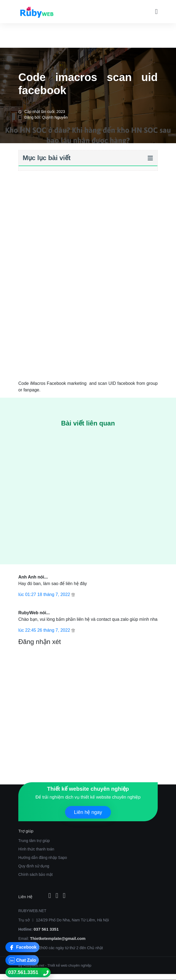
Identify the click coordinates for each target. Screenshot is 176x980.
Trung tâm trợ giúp (34, 841)
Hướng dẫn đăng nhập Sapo (43, 858)
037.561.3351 (23, 972)
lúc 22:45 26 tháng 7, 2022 (45, 630)
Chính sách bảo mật (36, 874)
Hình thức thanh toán (36, 849)
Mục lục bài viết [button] (47, 158)
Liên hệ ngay (88, 812)
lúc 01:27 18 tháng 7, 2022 (45, 594)
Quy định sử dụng (34, 866)
